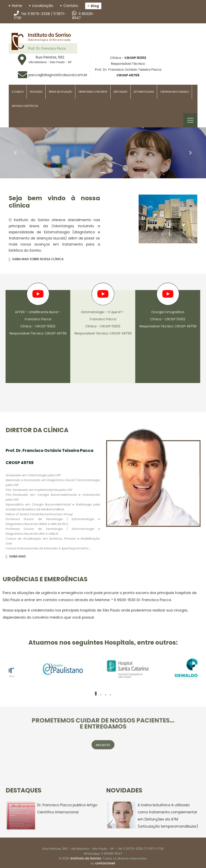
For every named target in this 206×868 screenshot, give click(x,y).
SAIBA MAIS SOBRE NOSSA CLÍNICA (36, 259)
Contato (71, 6)
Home (17, 6)
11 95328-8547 (83, 16)
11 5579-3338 (39, 14)
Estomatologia (144, 92)
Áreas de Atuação (60, 92)
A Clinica (18, 92)
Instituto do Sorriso (86, 858)
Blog (95, 6)
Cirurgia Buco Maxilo (174, 92)
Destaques (121, 92)
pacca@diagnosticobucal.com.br (58, 75)
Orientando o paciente (93, 92)
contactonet (105, 863)
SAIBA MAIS (16, 556)
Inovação (36, 92)
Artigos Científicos (25, 106)
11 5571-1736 (155, 849)
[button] (15, 153)
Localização (43, 6)
